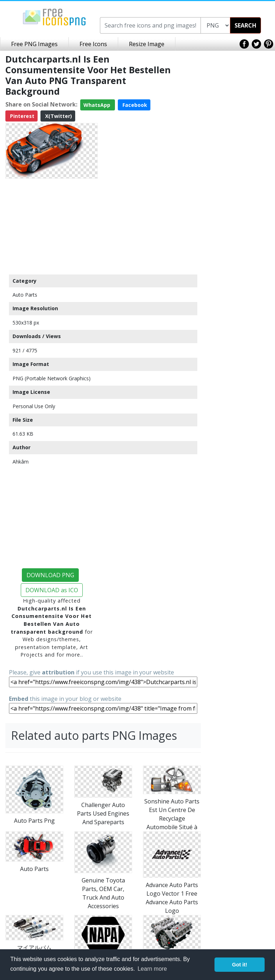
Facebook (134, 105)
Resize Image (147, 44)
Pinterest (21, 116)
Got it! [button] (240, 965)
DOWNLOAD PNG (50, 575)
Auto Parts (25, 295)
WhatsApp (98, 105)
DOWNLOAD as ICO (52, 590)
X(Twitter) (58, 116)
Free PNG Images (34, 44)
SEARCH (245, 25)
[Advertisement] (52, 226)
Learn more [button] (152, 969)
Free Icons (93, 44)
